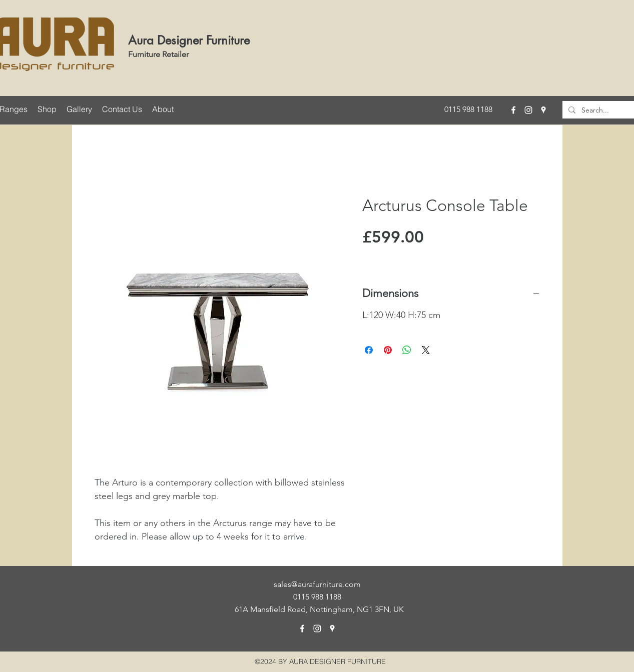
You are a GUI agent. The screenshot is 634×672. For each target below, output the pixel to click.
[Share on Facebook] (369, 350)
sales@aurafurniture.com (317, 584)
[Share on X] (426, 350)
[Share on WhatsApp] (407, 350)
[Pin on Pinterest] (388, 350)
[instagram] (528, 110)
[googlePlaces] (543, 110)
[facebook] (513, 110)
